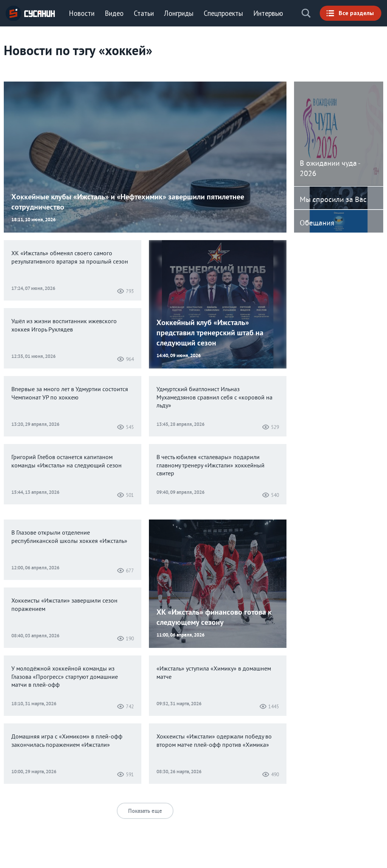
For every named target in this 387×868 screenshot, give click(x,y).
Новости (82, 13)
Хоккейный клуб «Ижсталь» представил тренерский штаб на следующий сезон (210, 333)
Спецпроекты (223, 13)
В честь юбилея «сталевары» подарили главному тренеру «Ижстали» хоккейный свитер (211, 466)
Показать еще (145, 811)
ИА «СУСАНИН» (30, 13)
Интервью (268, 13)
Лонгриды (179, 13)
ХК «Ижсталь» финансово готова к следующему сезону (214, 617)
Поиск (306, 13)
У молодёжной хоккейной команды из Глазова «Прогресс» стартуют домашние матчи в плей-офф (65, 677)
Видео (114, 13)
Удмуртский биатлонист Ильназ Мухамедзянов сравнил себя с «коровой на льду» (214, 398)
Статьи (144, 13)
